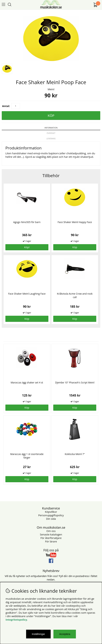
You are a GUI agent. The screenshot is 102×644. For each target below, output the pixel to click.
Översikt (51, 133)
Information (51, 128)
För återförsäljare (51, 538)
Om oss (51, 531)
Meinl (51, 89)
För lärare (51, 541)
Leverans (51, 138)
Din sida (51, 519)
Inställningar (38, 634)
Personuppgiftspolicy (51, 515)
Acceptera (65, 634)
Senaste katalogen (51, 534)
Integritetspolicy (16, 620)
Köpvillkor (51, 512)
